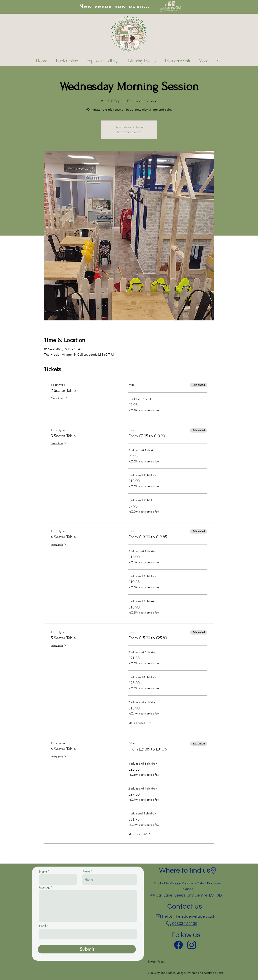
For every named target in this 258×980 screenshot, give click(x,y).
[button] (202, 61)
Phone (86, 872)
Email (42, 926)
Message (45, 887)
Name (43, 872)
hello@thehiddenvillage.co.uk (189, 916)
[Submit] (87, 949)
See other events (129, 132)
